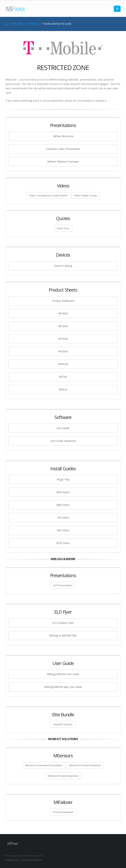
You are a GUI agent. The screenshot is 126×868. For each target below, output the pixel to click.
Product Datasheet (63, 812)
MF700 (63, 377)
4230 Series (63, 543)
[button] (117, 9)
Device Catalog (63, 266)
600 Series (63, 530)
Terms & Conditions (31, 860)
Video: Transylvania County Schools (48, 195)
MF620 (63, 389)
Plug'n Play (63, 479)
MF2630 (63, 326)
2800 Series (63, 505)
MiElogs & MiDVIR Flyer (63, 635)
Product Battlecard (63, 301)
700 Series (63, 518)
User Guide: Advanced (63, 441)
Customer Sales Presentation (63, 149)
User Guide (63, 428)
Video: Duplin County (85, 195)
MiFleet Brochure (63, 136)
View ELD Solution (63, 724)
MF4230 (63, 339)
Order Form (63, 228)
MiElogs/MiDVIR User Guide (63, 674)
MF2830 (63, 351)
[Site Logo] (15, 9)
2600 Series (63, 492)
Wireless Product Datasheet (63, 776)
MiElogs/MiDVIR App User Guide (63, 687)
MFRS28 (63, 364)
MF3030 (63, 313)
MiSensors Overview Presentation (44, 765)
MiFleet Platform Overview (63, 162)
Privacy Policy (12, 860)
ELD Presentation (63, 585)
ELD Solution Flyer (63, 623)
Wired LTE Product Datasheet (85, 765)
